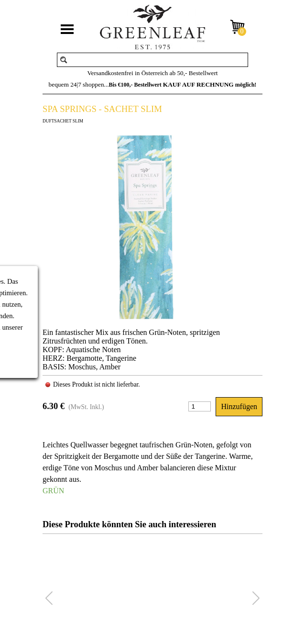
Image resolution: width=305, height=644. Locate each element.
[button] (256, 599)
